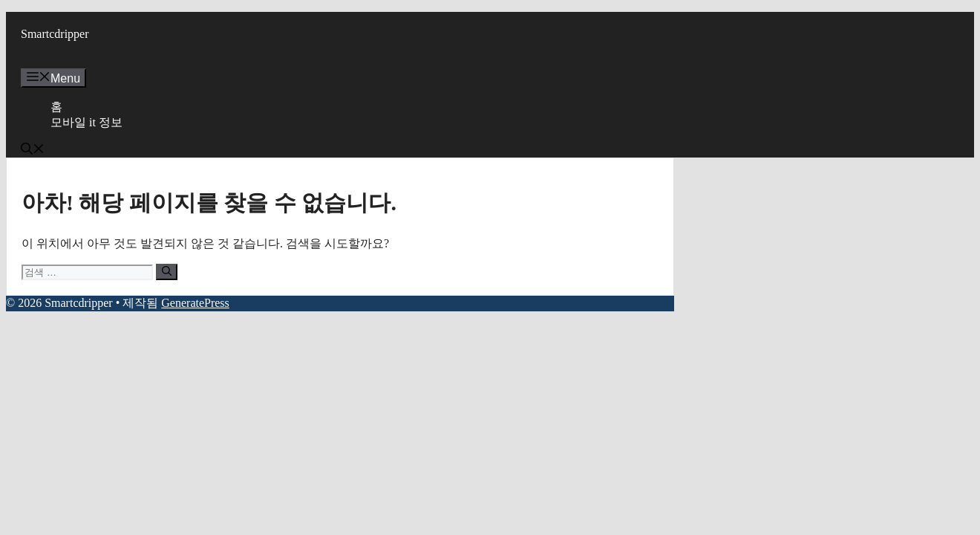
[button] (33, 150)
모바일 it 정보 (86, 122)
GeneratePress (195, 303)
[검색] (167, 272)
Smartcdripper (55, 34)
